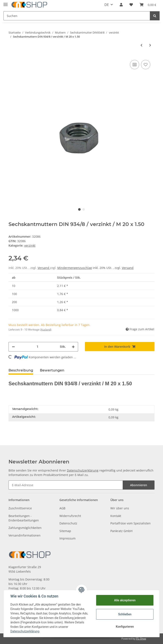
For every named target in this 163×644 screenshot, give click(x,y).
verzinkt (30, 245)
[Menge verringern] (13, 347)
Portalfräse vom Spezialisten (131, 523)
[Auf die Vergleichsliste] (135, 65)
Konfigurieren (125, 627)
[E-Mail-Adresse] (66, 485)
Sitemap (65, 531)
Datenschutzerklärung (83, 470)
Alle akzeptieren (125, 600)
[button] (121, 5)
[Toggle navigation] (6, 3)
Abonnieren (139, 485)
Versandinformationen (25, 535)
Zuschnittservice (20, 508)
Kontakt (116, 516)
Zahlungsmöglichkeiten (25, 528)
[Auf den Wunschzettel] (146, 65)
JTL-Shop (141, 639)
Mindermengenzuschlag (75, 268)
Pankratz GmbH (121, 531)
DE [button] (107, 5)
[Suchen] (77, 16)
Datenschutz (68, 523)
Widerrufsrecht (70, 516)
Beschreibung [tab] (21, 370)
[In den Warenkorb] (120, 347)
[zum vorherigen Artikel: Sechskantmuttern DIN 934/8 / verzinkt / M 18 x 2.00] (141, 45)
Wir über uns (120, 508)
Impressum (67, 538)
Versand (44, 268)
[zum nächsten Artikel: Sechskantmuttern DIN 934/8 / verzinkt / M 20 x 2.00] (150, 45)
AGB (62, 508)
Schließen (125, 614)
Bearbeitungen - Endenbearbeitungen (24, 518)
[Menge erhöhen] (73, 347)
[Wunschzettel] (131, 5)
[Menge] (37, 347)
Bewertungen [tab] (52, 370)
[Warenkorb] (148, 5)
